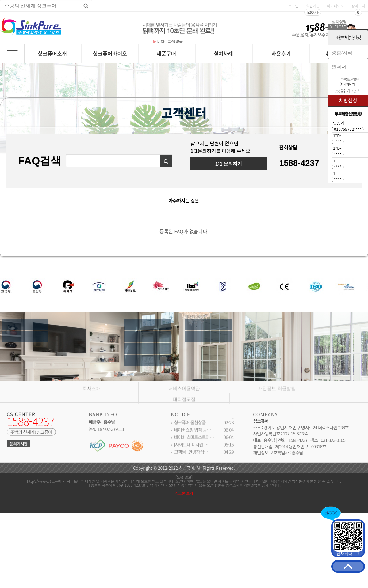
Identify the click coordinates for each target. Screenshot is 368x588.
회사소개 (92, 397)
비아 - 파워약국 (168, 41)
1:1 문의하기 (229, 164)
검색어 (66, 155)
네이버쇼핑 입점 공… (192, 433)
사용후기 (281, 53)
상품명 (0, 0)
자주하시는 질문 (182, 199)
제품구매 (166, 53)
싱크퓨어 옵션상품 (190, 426)
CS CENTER (21, 417)
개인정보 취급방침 (277, 397)
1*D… (338, 136)
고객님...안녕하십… (191, 455)
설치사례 (223, 53)
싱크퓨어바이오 (110, 53)
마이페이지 (335, 6)
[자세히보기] (348, 84)
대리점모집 (184, 408)
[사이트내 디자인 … (191, 448)
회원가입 (312, 6)
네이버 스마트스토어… (194, 440)
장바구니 (358, 6)
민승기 (339, 123)
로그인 (293, 6)
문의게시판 (19, 447)
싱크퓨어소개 (52, 53)
